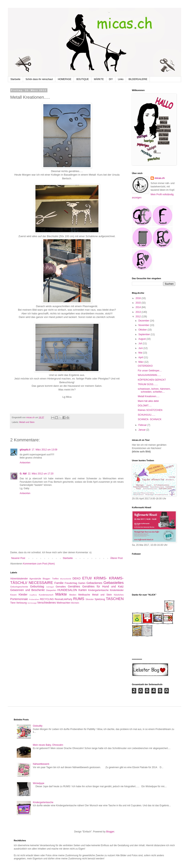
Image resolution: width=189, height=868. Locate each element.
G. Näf (23, 474)
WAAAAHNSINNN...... (149, 375)
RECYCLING (47, 599)
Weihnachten (64, 603)
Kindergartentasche (98, 590)
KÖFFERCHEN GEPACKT (152, 380)
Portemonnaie (19, 599)
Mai (141, 353)
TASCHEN (115, 599)
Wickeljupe (39, 783)
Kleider (23, 595)
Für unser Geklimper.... (150, 371)
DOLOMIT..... (145, 406)
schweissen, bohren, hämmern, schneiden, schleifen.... (154, 390)
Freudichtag (71, 583)
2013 (139, 312)
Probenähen (34, 599)
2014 (139, 307)
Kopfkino (33, 595)
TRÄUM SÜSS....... (148, 384)
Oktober (143, 330)
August (142, 339)
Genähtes (74, 586)
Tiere (13, 603)
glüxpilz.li (25, 450)
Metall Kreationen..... (149, 396)
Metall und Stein (27, 422)
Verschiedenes (46, 603)
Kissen (13, 595)
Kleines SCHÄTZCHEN (150, 410)
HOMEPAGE (65, 79)
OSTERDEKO (145, 366)
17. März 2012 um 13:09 (44, 450)
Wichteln (75, 603)
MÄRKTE (99, 79)
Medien (73, 595)
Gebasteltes (114, 583)
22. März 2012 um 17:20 (41, 474)
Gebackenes (94, 583)
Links (121, 79)
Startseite (15, 79)
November (144, 325)
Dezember (144, 321)
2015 (139, 303)
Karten (82, 590)
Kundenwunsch (46, 595)
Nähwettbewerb (41, 764)
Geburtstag (37, 586)
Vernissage (32, 603)
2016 (139, 298)
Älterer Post (116, 558)
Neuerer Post (18, 558)
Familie (59, 583)
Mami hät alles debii (148, 401)
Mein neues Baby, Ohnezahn (48, 745)
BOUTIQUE (83, 79)
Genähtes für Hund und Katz (103, 586)
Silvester (90, 599)
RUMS (79, 599)
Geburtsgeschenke (19, 587)
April (141, 357)
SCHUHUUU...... (147, 415)
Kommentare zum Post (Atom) (39, 564)
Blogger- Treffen (51, 579)
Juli (140, 343)
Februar (143, 425)
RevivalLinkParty (63, 599)
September (145, 334)
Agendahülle (35, 579)
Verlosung (21, 603)
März (141, 362)
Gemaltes (61, 587)
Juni (141, 348)
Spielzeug (100, 599)
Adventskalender (19, 579)
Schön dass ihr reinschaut (39, 79)
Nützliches (119, 595)
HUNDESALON (67, 590)
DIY (111, 79)
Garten (82, 583)
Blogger (110, 832)
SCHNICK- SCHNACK (150, 419)
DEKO (76, 578)
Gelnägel (50, 587)
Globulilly (38, 726)
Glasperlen (51, 590)
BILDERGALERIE (138, 79)
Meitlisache (84, 595)
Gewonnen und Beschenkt (27, 590)
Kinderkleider (117, 590)
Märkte (61, 594)
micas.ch (160, 178)
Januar (142, 430)
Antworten (25, 463)
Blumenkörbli (66, 579)
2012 (139, 317)
